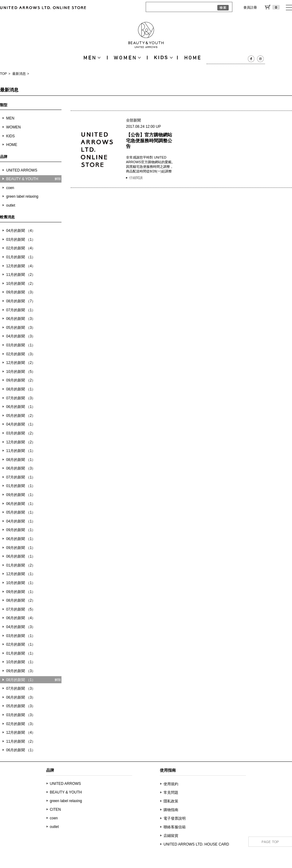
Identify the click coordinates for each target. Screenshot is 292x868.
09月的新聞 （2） (21, 380)
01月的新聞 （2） (21, 565)
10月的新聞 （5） (21, 372)
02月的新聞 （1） (21, 644)
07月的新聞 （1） (21, 310)
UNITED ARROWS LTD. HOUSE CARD (196, 844)
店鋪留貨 (171, 836)
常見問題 (171, 793)
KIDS (10, 136)
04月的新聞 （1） (21, 424)
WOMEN (13, 127)
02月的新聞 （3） (21, 354)
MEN (10, 118)
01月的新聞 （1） (21, 257)
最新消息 (19, 74)
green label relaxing (22, 196)
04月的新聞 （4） (21, 231)
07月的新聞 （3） (21, 398)
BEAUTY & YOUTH (66, 792)
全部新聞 (133, 120)
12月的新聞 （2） (21, 363)
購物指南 (171, 810)
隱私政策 (171, 801)
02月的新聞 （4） (21, 248)
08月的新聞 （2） (21, 600)
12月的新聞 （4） (21, 266)
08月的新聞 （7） (21, 301)
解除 (58, 179)
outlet (11, 205)
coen (10, 188)
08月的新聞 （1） (21, 389)
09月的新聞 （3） (21, 292)
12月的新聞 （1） (21, 574)
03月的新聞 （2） (21, 433)
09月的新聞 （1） (21, 495)
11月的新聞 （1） (21, 451)
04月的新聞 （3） (21, 336)
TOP (3, 74)
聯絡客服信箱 (175, 827)
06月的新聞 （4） (21, 618)
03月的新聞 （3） (21, 715)
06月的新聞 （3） (21, 319)
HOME (12, 145)
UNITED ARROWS (22, 170)
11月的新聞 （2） (21, 275)
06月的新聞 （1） (21, 407)
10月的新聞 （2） (21, 284)
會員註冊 (250, 7)
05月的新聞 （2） (21, 416)
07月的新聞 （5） (21, 609)
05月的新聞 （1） (21, 512)
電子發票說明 (175, 818)
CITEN (55, 809)
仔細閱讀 (136, 178)
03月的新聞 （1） (21, 240)
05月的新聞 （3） (21, 328)
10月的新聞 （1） (21, 583)
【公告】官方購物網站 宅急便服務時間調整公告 (149, 140)
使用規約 (171, 784)
